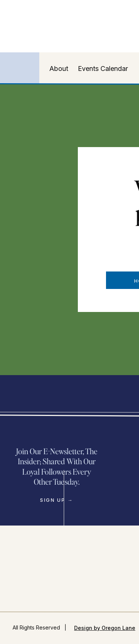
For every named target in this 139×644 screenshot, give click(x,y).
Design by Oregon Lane (105, 628)
